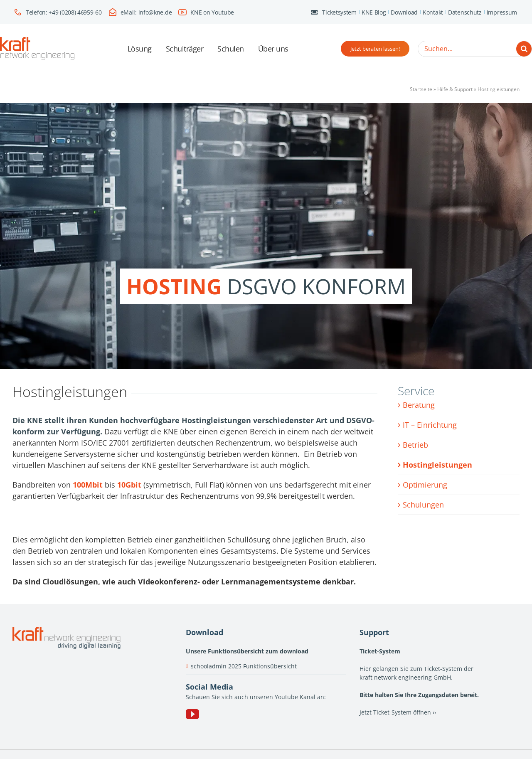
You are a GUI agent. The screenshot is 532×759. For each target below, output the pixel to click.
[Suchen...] (475, 49)
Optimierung (425, 485)
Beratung (419, 405)
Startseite (421, 89)
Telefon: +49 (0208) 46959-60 (64, 12)
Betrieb (415, 445)
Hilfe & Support (455, 89)
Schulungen (423, 505)
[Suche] (524, 49)
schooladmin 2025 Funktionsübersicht (244, 666)
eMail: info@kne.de (146, 12)
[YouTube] (192, 714)
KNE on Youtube (212, 12)
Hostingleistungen (437, 465)
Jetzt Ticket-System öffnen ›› (398, 712)
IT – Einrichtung (430, 425)
